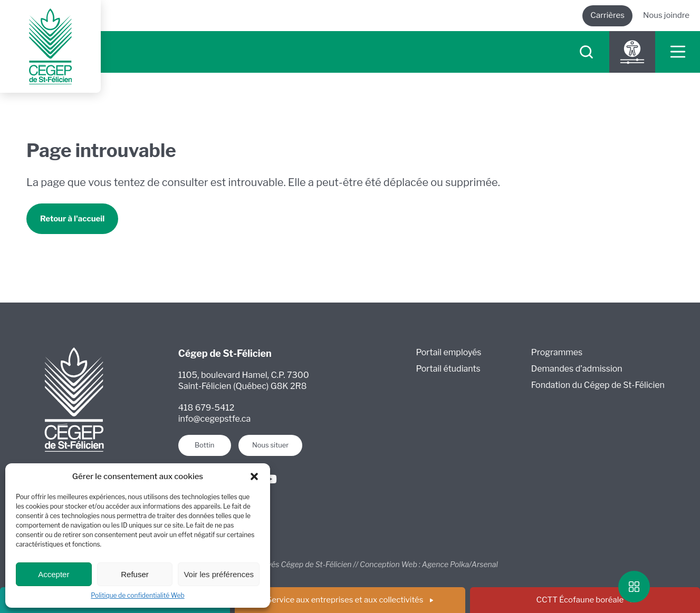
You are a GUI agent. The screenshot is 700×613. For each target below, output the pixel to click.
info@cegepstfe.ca (214, 419)
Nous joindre (666, 15)
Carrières (607, 15)
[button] (254, 476)
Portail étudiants (448, 369)
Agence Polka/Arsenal (460, 564)
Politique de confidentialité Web (137, 595)
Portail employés (449, 352)
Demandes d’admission (577, 369)
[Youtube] (270, 479)
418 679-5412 (207, 408)
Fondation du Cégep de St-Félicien (598, 385)
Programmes (557, 352)
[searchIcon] (586, 52)
